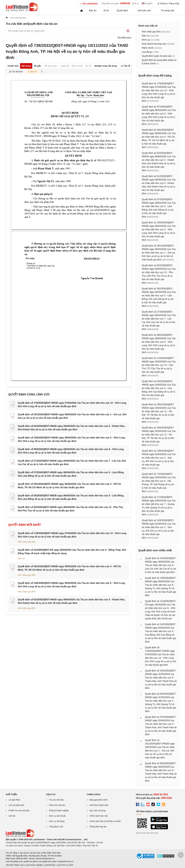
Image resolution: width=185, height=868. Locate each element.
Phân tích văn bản (57, 805)
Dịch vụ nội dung (57, 821)
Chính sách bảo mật (99, 816)
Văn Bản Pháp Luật (15, 865)
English (147, 3)
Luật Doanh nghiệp (34, 865)
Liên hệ (12, 816)
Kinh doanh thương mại (154, 44)
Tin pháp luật (168, 11)
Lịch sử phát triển (16, 805)
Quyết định (122, 11)
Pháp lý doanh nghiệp (59, 811)
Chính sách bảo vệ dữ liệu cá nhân (105, 821)
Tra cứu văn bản (56, 800)
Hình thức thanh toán (99, 805)
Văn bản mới (144, 11)
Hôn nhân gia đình (27, 542)
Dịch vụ (136, 3)
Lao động (147, 52)
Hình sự (146, 40)
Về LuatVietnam (89, 4)
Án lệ (106, 11)
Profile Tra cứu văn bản (19, 811)
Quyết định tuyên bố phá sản (157, 56)
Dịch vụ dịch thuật (57, 816)
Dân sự (21, 558)
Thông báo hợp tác (98, 827)
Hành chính (148, 48)
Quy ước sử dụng (97, 811)
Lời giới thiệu (14, 800)
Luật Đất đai (49, 865)
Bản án (93, 11)
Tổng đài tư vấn (56, 827)
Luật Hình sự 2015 (65, 865)
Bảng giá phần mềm (99, 800)
